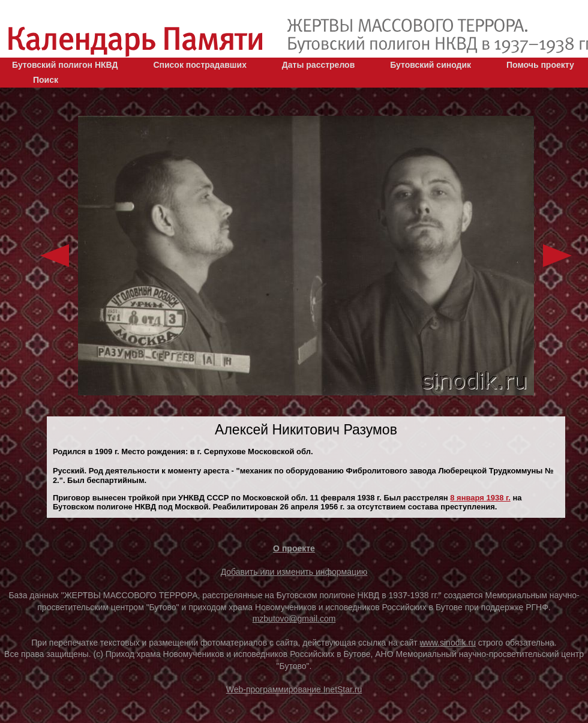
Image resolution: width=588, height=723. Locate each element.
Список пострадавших (200, 65)
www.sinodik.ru (448, 643)
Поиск (46, 80)
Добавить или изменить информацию (294, 572)
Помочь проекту (540, 65)
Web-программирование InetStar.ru (294, 689)
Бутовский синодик (430, 65)
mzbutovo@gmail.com (294, 619)
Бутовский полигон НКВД (65, 65)
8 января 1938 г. (480, 498)
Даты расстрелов (318, 65)
